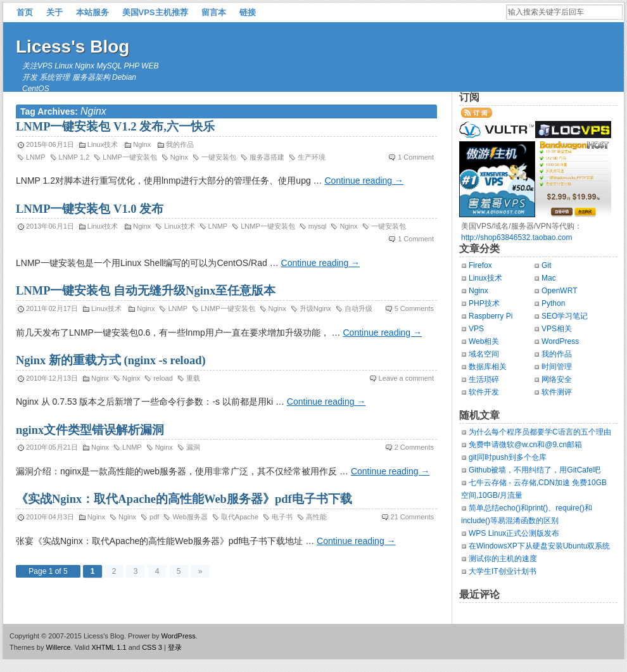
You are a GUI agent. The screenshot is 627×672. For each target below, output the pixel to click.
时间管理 (557, 367)
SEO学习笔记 (565, 316)
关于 (54, 12)
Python (553, 303)
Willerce (58, 647)
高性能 (316, 517)
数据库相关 (488, 367)
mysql (318, 226)
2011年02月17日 (52, 308)
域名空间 (484, 354)
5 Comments (414, 308)
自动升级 (358, 308)
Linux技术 (103, 144)
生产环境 (312, 157)
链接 (248, 12)
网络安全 (557, 379)
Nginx (142, 144)
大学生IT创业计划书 (503, 571)
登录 (175, 647)
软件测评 (557, 392)
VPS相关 (557, 329)
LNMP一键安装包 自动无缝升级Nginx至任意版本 (146, 291)
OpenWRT (559, 291)
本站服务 (92, 12)
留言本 (214, 12)
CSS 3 (152, 647)
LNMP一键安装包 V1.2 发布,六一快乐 (115, 127)
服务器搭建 (267, 157)
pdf (154, 517)
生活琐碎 (484, 379)
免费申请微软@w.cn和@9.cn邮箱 (525, 445)
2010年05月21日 (52, 447)
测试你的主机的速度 (503, 559)
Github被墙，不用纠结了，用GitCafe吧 (535, 470)
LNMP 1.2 (74, 157)
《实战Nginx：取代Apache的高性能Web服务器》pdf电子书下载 (184, 499)
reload (163, 378)
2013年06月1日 (50, 226)
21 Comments (412, 517)
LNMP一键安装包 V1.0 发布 (90, 209)
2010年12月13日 (52, 378)
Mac (549, 278)
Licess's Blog (73, 47)
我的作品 (180, 144)
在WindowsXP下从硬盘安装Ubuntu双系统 (539, 546)
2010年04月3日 (50, 517)
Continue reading (364, 181)
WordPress (560, 341)
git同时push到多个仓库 (508, 457)
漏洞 (193, 447)
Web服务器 (190, 517)
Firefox (480, 265)
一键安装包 (219, 157)
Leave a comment (406, 378)
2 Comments (414, 447)
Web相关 (484, 341)
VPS (476, 329)
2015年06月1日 (50, 144)
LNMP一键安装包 (130, 157)
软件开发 (484, 392)
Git (546, 265)
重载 (193, 378)
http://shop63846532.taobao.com (516, 238)
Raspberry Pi (491, 316)
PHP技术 (484, 303)
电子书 (282, 517)
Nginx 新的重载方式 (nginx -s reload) (111, 360)
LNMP (36, 157)
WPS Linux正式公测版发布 (514, 533)
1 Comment (416, 157)
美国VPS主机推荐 (155, 12)
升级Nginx (315, 308)
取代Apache (240, 517)
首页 (25, 12)
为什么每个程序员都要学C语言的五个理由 (540, 432)
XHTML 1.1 (109, 647)
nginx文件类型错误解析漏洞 (90, 430)
